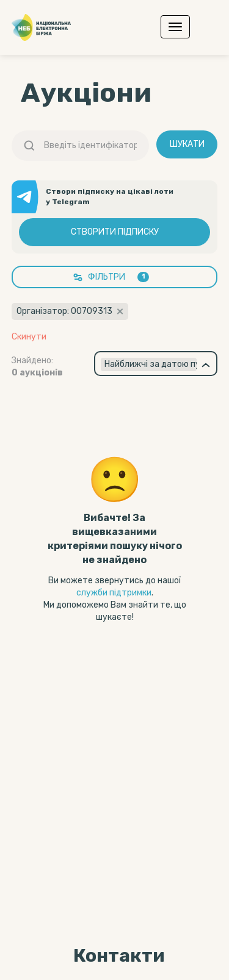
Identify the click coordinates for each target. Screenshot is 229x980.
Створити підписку (115, 232)
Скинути (29, 337)
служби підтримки (114, 593)
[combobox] (156, 364)
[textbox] (149, 364)
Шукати (187, 144)
